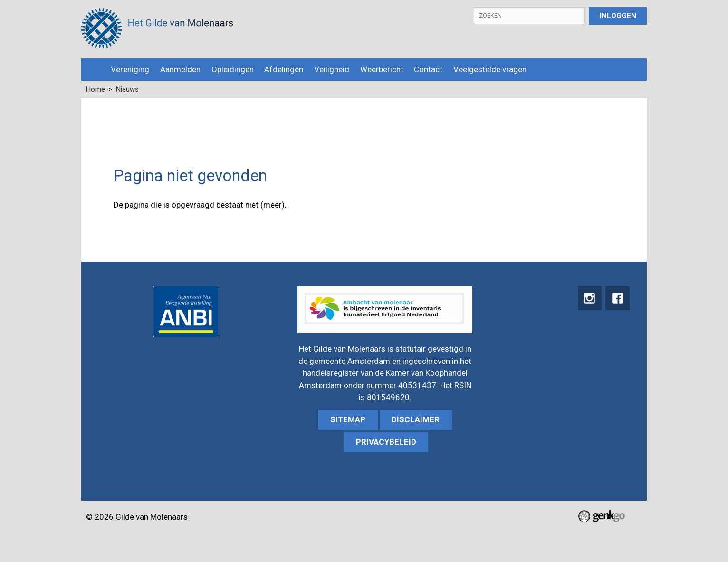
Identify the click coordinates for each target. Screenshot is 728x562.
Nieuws (127, 89)
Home (93, 70)
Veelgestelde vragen (490, 69)
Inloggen (618, 16)
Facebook (617, 299)
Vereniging (130, 69)
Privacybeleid (386, 442)
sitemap (348, 419)
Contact (428, 69)
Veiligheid (332, 69)
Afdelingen (284, 69)
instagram (588, 299)
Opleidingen (233, 69)
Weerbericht (382, 69)
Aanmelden (180, 69)
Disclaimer (416, 419)
